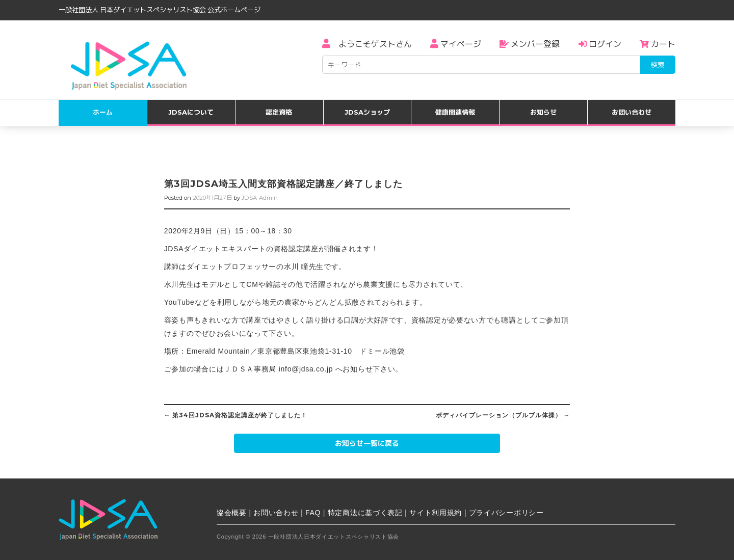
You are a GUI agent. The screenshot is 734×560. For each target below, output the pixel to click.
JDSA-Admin (260, 198)
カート (658, 44)
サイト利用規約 (436, 513)
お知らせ (543, 112)
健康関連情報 (455, 112)
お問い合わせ (632, 112)
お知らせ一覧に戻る (367, 443)
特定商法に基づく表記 (365, 513)
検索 (658, 65)
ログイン (600, 44)
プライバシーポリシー (506, 513)
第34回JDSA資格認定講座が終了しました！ (236, 415)
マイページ (456, 44)
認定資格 (279, 112)
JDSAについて (191, 112)
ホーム (103, 112)
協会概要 (232, 513)
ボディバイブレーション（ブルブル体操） (503, 415)
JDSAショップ (367, 112)
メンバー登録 (530, 44)
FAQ (313, 513)
